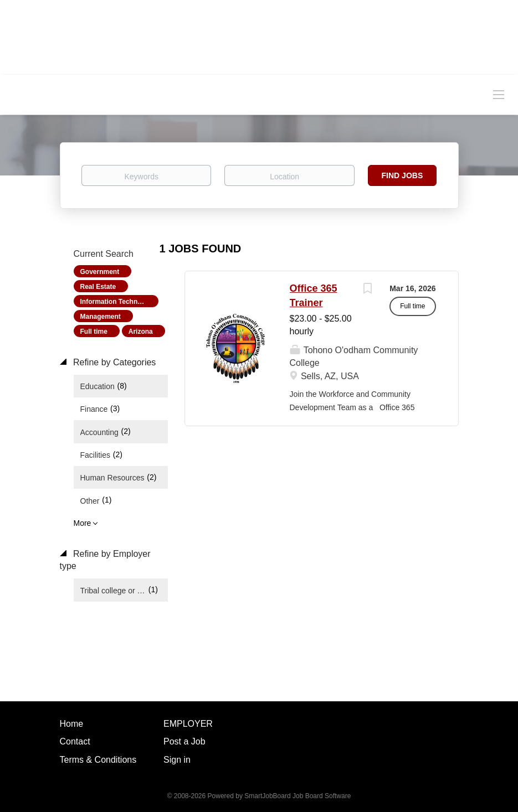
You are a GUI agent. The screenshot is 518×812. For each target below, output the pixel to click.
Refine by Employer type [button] (105, 560)
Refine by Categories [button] (114, 362)
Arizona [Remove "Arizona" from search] (141, 332)
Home (72, 724)
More (83, 523)
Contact (75, 741)
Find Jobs (402, 175)
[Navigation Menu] (499, 94)
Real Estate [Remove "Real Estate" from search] (98, 287)
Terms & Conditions (98, 760)
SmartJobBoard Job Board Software (298, 796)
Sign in (177, 760)
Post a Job (184, 741)
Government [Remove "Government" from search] (100, 272)
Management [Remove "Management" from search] (101, 317)
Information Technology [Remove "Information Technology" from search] (118, 302)
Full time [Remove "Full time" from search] (94, 332)
